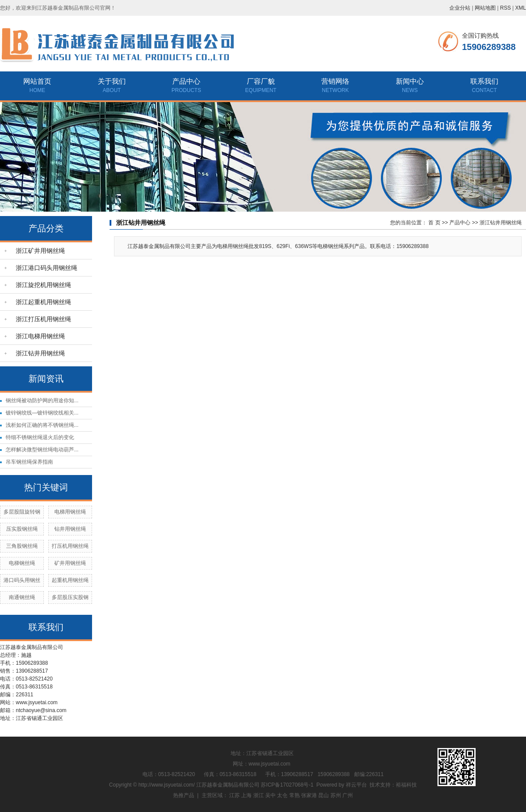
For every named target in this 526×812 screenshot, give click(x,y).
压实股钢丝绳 (22, 529)
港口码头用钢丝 (22, 580)
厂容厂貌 (261, 81)
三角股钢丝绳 (22, 546)
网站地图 (485, 8)
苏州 (336, 795)
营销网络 (335, 81)
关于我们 (112, 81)
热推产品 (184, 795)
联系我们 (484, 81)
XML (521, 8)
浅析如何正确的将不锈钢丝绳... (42, 425)
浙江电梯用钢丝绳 (40, 336)
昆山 (323, 795)
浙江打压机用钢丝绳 (43, 319)
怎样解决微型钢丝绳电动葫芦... (42, 450)
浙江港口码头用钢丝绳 (46, 268)
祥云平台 (356, 785)
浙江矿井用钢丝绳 (40, 251)
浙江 (259, 795)
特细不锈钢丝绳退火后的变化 (40, 437)
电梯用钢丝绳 (70, 512)
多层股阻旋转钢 (22, 512)
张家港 (309, 795)
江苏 (235, 795)
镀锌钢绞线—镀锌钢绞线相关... (42, 413)
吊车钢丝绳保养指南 (29, 462)
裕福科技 (406, 785)
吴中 (270, 795)
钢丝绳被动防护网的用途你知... (42, 401)
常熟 (295, 795)
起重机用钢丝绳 (70, 580)
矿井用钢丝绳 (70, 563)
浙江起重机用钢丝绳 (43, 302)
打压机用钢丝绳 (70, 546)
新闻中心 (410, 81)
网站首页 (37, 81)
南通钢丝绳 (22, 597)
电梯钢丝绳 (22, 563)
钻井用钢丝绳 (70, 529)
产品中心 (186, 81)
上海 (246, 795)
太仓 (282, 795)
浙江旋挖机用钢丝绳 (43, 285)
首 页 (434, 223)
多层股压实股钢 (70, 597)
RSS (506, 8)
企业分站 (460, 8)
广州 (348, 795)
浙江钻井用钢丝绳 (40, 353)
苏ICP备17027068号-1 (287, 785)
